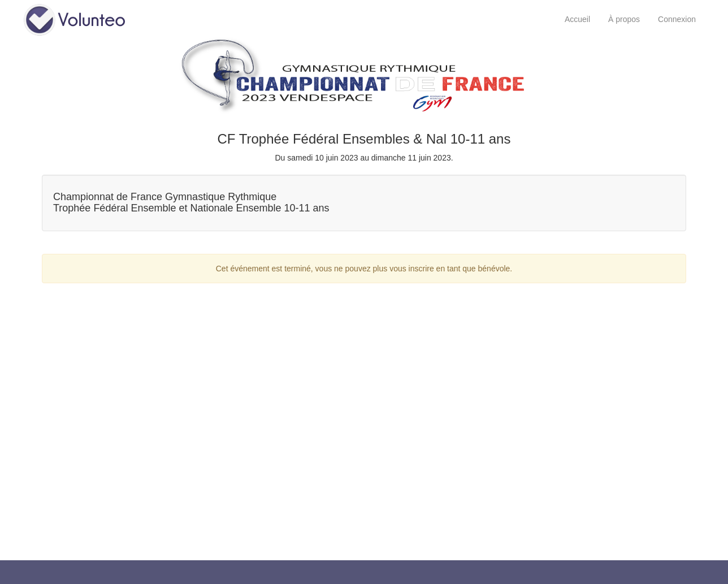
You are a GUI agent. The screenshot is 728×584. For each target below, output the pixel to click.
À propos (624, 19)
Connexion (677, 19)
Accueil (577, 19)
